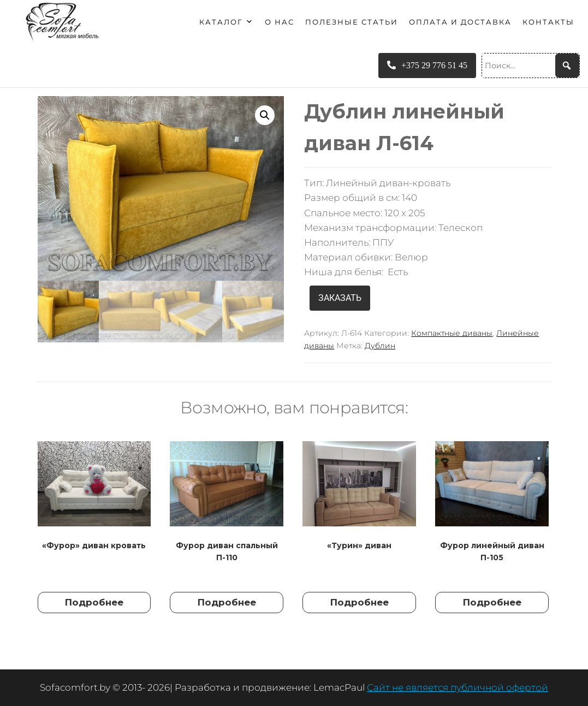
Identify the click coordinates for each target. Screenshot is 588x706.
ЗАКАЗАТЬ (340, 298)
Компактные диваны (452, 333)
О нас (280, 22)
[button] (265, 115)
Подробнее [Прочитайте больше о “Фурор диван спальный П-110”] (227, 602)
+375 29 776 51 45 (427, 65)
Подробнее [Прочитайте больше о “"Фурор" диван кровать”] (94, 602)
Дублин (380, 346)
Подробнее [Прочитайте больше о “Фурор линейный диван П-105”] (492, 602)
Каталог (227, 22)
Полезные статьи (352, 22)
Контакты (548, 22)
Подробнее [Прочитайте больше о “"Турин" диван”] (360, 602)
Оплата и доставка (460, 22)
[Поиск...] (531, 66)
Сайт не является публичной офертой (458, 687)
